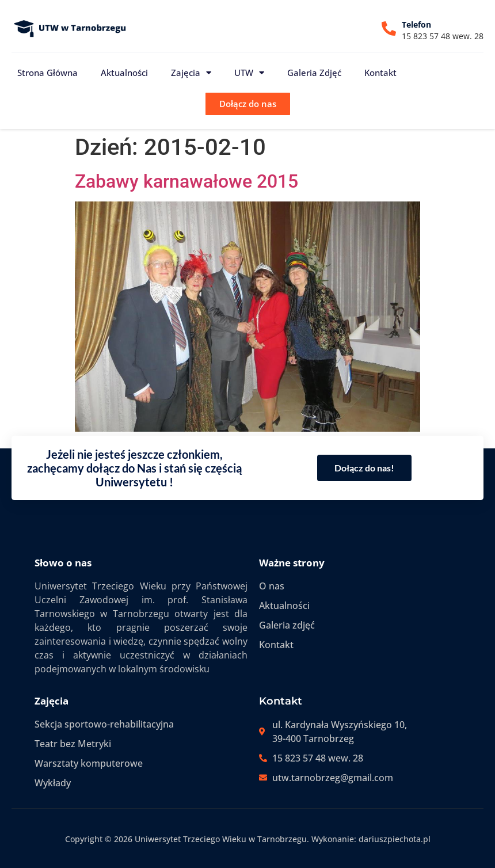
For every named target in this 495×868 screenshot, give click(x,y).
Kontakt (380, 73)
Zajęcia (191, 73)
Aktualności (124, 73)
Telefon (416, 24)
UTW (249, 73)
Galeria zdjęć (314, 73)
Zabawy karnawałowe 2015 (186, 181)
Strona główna (47, 73)
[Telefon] (389, 28)
